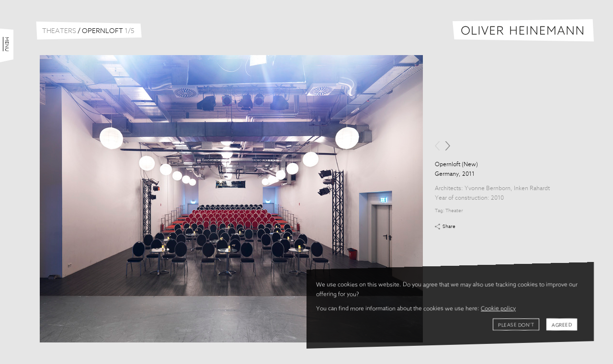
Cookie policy (498, 309)
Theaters (59, 31)
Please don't (516, 325)
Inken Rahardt (532, 189)
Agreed (562, 325)
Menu (7, 44)
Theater (454, 211)
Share (449, 227)
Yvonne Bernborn (488, 189)
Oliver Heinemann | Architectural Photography (523, 30)
